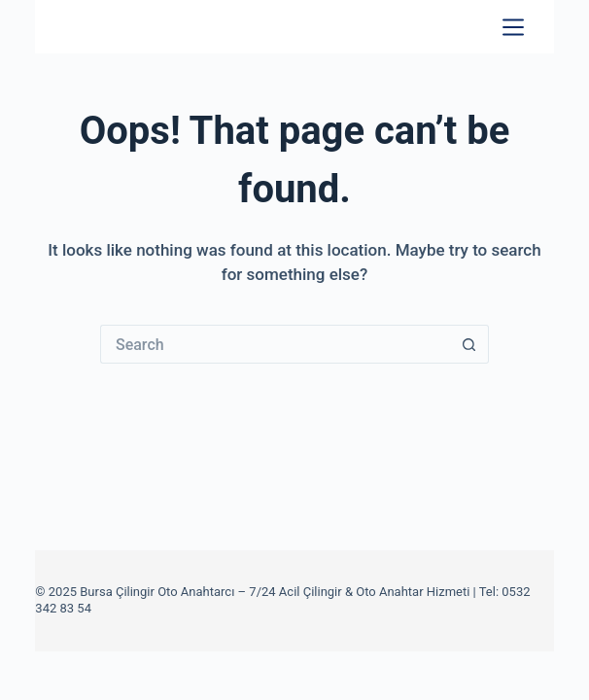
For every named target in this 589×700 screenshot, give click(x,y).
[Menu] (513, 27)
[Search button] (469, 344)
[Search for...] (275, 344)
